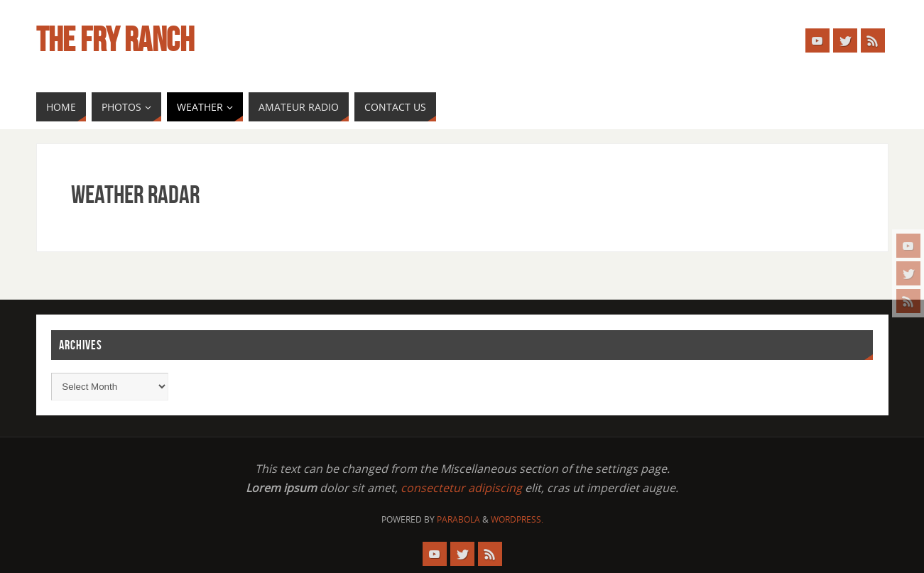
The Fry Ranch (115, 40)
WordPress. (517, 519)
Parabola (458, 519)
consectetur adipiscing (461, 488)
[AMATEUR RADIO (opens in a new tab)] (299, 107)
